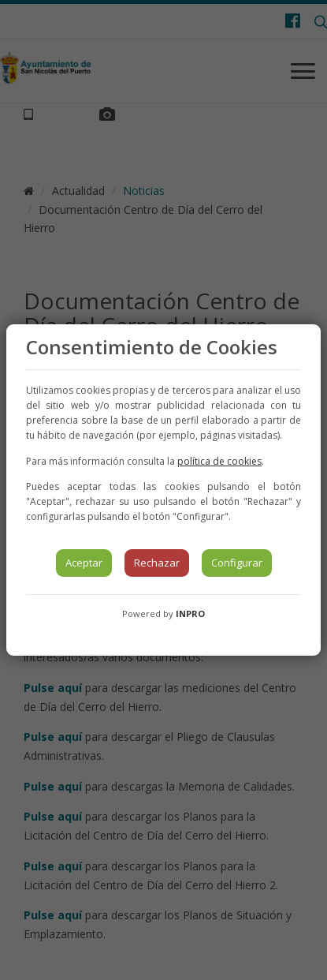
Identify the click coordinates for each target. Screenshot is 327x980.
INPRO (190, 613)
